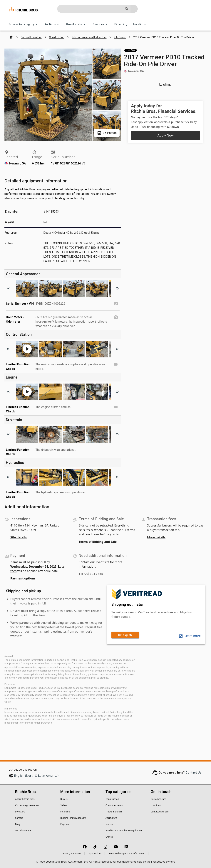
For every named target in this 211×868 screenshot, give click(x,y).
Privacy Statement (72, 853)
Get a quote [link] (125, 635)
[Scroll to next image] (117, 288)
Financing (121, 24)
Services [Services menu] (101, 24)
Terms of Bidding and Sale (98, 542)
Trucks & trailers (114, 812)
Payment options (23, 578)
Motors (109, 824)
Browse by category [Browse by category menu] (24, 24)
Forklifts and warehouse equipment (124, 830)
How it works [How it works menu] (76, 24)
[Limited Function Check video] (116, 364)
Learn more (190, 636)
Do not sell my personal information (127, 853)
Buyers (64, 799)
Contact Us (193, 773)
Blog (18, 824)
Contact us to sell (160, 812)
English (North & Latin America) (36, 776)
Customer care (158, 799)
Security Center (23, 830)
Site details (19, 537)
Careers (19, 818)
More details (156, 537)
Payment (65, 824)
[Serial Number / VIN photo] (116, 304)
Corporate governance (27, 805)
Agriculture (111, 818)
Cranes (109, 837)
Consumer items (114, 805)
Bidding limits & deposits (73, 818)
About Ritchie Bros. (25, 799)
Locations (139, 24)
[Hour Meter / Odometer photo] (116, 317)
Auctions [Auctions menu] (52, 24)
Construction (112, 799)
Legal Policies (94, 853)
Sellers (64, 805)
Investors (20, 812)
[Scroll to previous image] (8, 288)
